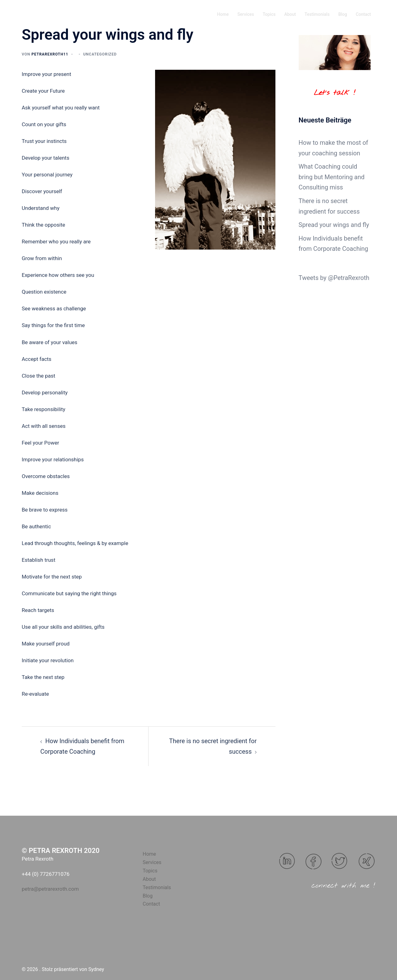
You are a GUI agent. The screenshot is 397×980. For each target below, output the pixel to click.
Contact (363, 14)
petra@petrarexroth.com (50, 889)
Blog (343, 14)
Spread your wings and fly (334, 225)
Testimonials (317, 14)
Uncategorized (100, 54)
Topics (269, 14)
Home (223, 14)
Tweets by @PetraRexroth (334, 278)
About (290, 14)
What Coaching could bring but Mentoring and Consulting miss (332, 177)
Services (246, 14)
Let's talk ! (335, 93)
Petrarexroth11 (50, 54)
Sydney (96, 969)
